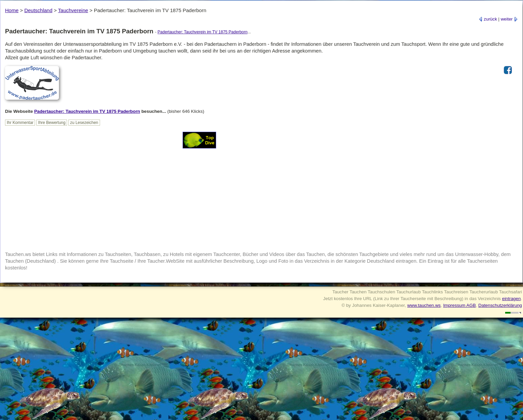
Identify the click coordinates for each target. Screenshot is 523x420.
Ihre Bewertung (52, 123)
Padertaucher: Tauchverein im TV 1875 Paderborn (203, 32)
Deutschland (38, 10)
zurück (488, 19)
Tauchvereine (73, 10)
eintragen (512, 299)
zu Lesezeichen (84, 123)
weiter (509, 19)
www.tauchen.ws (424, 305)
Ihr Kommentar (20, 123)
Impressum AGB (460, 305)
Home (12, 10)
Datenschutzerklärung (500, 305)
